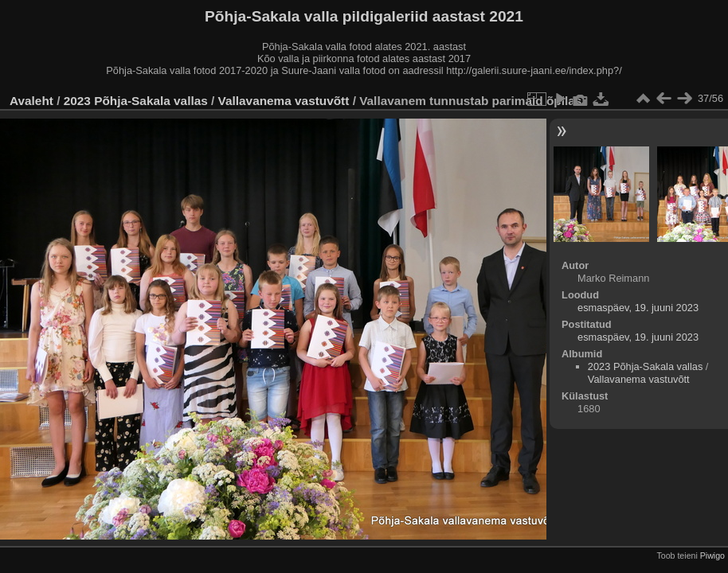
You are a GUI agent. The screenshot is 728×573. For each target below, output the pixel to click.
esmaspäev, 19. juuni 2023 (638, 308)
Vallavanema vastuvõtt (284, 101)
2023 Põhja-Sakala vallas (136, 101)
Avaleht (31, 101)
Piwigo (712, 555)
